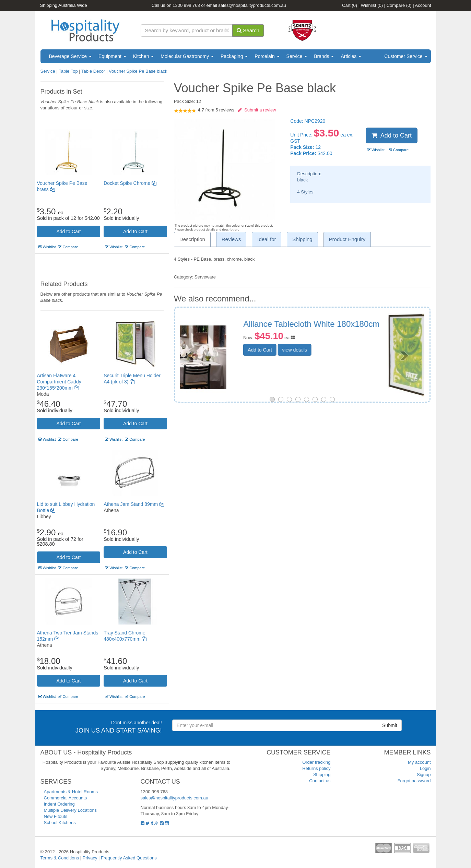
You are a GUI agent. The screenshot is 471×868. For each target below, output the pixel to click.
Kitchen (144, 56)
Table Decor (93, 71)
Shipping (322, 775)
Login (425, 768)
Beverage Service (70, 56)
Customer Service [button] (406, 56)
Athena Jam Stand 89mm (134, 504)
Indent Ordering (59, 804)
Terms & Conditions (60, 858)
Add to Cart (68, 231)
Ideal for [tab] (267, 239)
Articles (351, 56)
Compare (399, 5)
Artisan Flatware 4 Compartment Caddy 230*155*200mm (59, 382)
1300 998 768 (186, 5)
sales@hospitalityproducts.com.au (252, 5)
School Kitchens (60, 823)
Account (423, 5)
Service (297, 56)
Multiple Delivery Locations (70, 810)
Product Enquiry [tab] (347, 239)
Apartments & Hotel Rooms (71, 792)
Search (248, 30)
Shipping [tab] (302, 239)
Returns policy (316, 768)
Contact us (320, 781)
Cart (350, 5)
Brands (324, 56)
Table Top (69, 71)
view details (338, 359)
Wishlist (372, 5)
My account (419, 762)
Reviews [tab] (231, 239)
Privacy (90, 858)
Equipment (112, 56)
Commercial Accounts (66, 798)
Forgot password (414, 781)
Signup (424, 775)
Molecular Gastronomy (187, 56)
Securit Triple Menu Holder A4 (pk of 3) (352, 328)
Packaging (234, 56)
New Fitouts (56, 816)
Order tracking (316, 762)
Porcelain (267, 56)
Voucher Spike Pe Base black (138, 71)
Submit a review (257, 110)
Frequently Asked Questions (129, 858)
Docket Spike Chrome (130, 183)
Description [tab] (192, 239)
